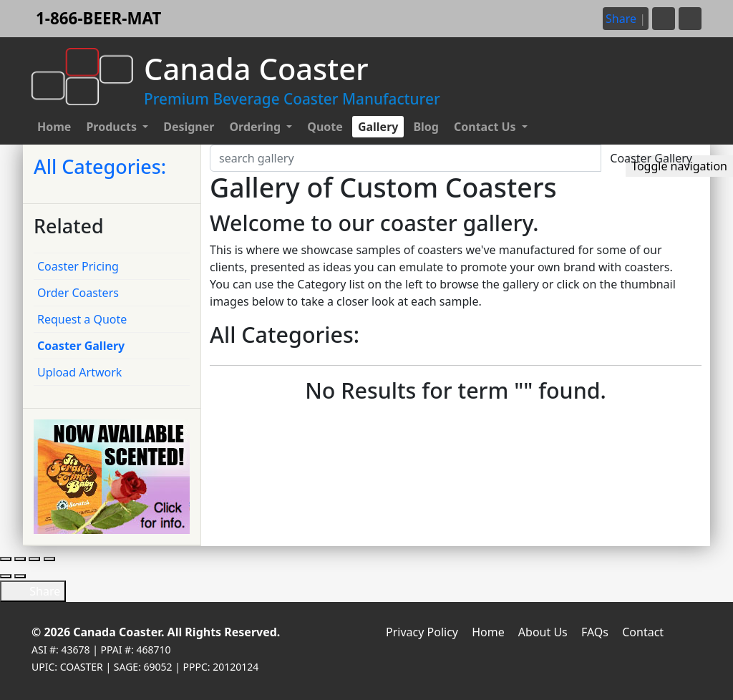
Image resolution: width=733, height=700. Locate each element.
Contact (643, 632)
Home (54, 127)
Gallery (378, 127)
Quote (325, 127)
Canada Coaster (117, 632)
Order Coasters (78, 293)
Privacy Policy (422, 632)
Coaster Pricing (78, 266)
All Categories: (100, 166)
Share (33, 591)
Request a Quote (82, 319)
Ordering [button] (256, 127)
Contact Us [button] (486, 127)
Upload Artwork (79, 372)
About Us (543, 632)
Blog (426, 127)
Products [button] (113, 127)
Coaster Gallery (81, 346)
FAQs (595, 632)
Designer (189, 127)
